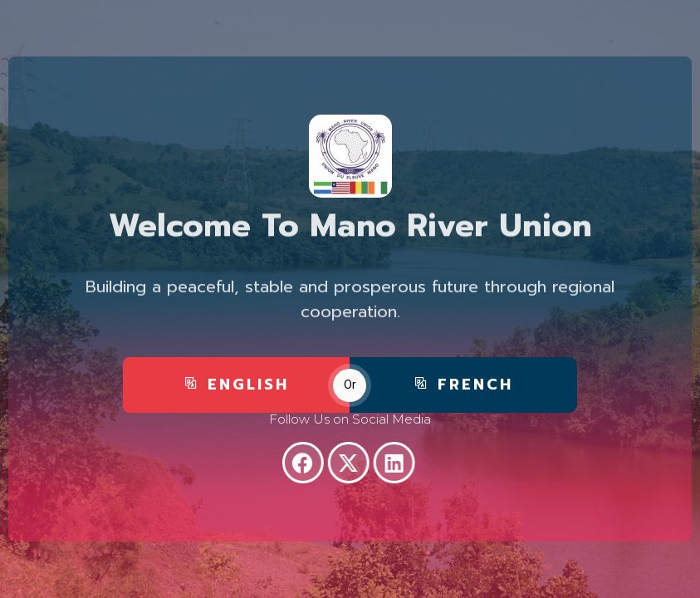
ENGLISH (236, 390)
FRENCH (463, 390)
